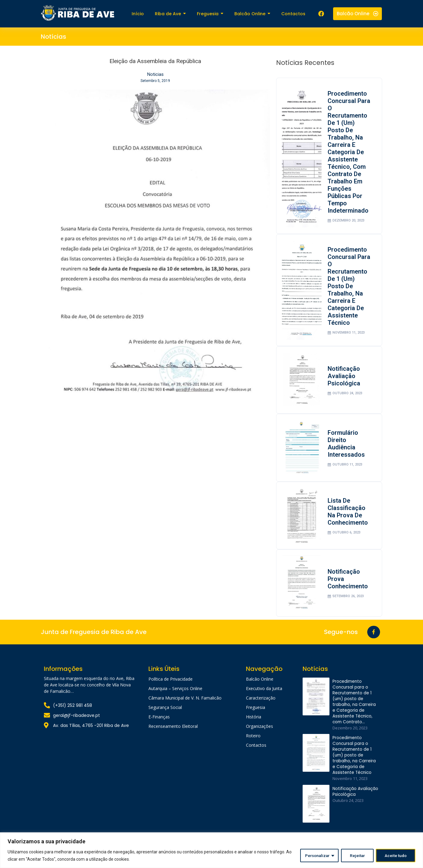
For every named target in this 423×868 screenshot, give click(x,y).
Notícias (53, 37)
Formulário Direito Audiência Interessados (347, 448)
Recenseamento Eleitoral (173, 733)
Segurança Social (165, 714)
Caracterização (261, 705)
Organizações (259, 733)
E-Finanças (159, 723)
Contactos (256, 752)
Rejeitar (356, 856)
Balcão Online (260, 686)
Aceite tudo (395, 856)
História (254, 723)
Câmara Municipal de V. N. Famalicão (185, 705)
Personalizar (315, 856)
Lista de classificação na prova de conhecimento (348, 516)
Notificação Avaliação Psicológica (345, 379)
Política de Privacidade (171, 686)
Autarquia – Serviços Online (175, 695)
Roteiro (253, 742)
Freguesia (256, 714)
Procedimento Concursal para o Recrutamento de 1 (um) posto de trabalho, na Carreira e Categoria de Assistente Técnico (348, 288)
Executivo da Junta (264, 695)
